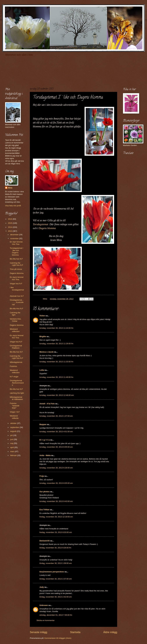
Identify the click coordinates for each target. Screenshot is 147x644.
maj (12, 443)
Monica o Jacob (47, 352)
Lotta (42, 370)
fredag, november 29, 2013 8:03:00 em (56, 532)
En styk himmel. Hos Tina (16, 243)
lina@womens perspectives (52, 572)
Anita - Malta (45, 455)
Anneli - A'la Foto (47, 404)
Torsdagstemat (41, 224)
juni (12, 439)
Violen (42, 316)
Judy (42, 587)
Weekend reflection (15, 371)
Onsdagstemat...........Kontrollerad (17, 302)
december (15, 235)
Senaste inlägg (38, 632)
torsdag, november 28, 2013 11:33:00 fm (56, 362)
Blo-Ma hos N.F (16, 259)
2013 (10, 231)
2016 (10, 219)
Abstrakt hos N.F (17, 296)
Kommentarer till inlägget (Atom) (58, 638)
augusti (13, 431)
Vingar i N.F (15, 412)
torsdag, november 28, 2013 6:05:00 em (56, 447)
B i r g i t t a (45, 440)
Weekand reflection (15, 330)
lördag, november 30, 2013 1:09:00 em (56, 563)
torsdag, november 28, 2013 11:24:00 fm (56, 328)
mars (13, 451)
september (15, 427)
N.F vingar (14, 377)
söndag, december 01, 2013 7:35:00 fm (56, 615)
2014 (10, 227)
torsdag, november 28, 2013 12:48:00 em (57, 395)
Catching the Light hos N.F (16, 264)
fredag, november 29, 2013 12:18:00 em (56, 517)
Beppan (43, 424)
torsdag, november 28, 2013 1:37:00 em (56, 416)
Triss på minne (16, 269)
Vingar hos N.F (16, 284)
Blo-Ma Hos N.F (16, 309)
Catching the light (15, 314)
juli (12, 435)
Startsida (75, 632)
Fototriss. (14, 366)
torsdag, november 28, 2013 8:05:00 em (56, 483)
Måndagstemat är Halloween (16, 398)
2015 (10, 223)
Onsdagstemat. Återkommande (17, 383)
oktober (14, 423)
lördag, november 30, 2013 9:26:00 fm (55, 548)
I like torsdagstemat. (17, 290)
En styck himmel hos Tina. (17, 278)
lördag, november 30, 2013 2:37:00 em (56, 579)
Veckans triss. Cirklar (16, 320)
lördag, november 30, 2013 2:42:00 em (56, 597)
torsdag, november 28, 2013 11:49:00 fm (56, 377)
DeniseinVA (45, 541)
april (12, 447)
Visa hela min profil (13, 206)
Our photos (44, 492)
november (15, 238)
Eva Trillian (44, 510)
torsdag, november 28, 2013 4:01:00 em (56, 432)
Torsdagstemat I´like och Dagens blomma (16, 251)
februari (14, 455)
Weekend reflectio (14, 417)
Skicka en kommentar (46, 620)
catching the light (17, 393)
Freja (42, 476)
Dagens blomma (47, 228)
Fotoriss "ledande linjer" (14, 406)
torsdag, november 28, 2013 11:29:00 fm (56, 344)
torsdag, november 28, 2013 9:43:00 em (56, 501)
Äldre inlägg (110, 632)
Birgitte (43, 336)
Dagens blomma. (17, 273)
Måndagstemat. (16, 362)
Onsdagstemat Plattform (16, 347)
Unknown (44, 605)
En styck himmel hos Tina (17, 337)
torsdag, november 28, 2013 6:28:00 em (56, 468)
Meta (10, 188)
